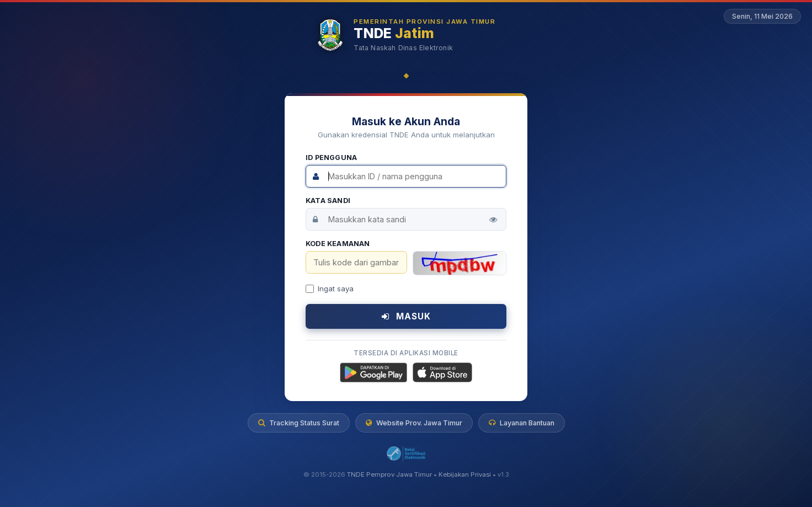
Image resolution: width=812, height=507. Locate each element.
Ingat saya (330, 289)
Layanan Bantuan (522, 423)
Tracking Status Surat (299, 423)
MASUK (406, 316)
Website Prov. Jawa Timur (414, 423)
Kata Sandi (328, 201)
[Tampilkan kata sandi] (493, 220)
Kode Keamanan (338, 244)
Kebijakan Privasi (465, 475)
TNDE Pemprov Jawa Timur (389, 475)
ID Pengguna (331, 158)
